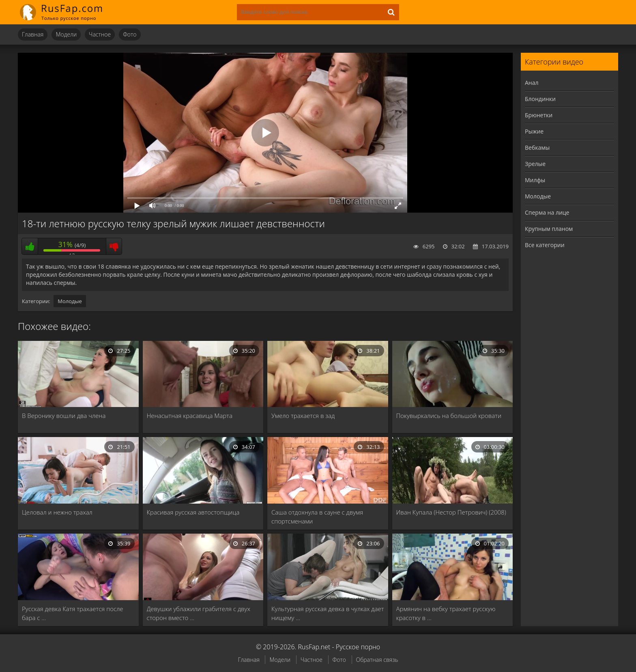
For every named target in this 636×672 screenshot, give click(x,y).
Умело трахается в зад (303, 416)
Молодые (70, 301)
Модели (66, 34)
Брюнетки (539, 115)
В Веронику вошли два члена (64, 416)
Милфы (535, 180)
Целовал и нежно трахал (57, 512)
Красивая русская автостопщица (193, 512)
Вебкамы (537, 148)
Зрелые (535, 164)
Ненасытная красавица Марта (190, 416)
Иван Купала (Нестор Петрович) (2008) (451, 512)
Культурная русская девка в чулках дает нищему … (328, 613)
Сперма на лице (547, 212)
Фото (130, 34)
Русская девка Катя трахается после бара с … (73, 613)
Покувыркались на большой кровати (449, 416)
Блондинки (540, 99)
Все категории (545, 245)
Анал (532, 83)
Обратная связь (377, 660)
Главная (33, 34)
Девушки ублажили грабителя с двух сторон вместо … (199, 613)
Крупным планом (549, 229)
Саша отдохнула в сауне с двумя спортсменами (317, 517)
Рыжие (534, 131)
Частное (100, 34)
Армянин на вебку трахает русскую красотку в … (446, 613)
